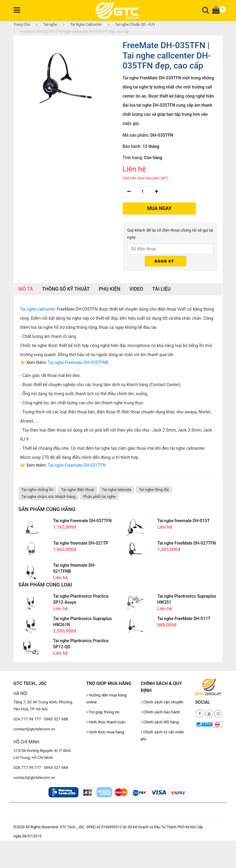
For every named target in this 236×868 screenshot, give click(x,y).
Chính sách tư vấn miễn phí (163, 736)
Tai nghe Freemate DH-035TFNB (78, 362)
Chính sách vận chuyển (162, 702)
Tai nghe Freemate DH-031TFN (76, 465)
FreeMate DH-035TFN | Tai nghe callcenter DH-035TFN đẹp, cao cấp (71, 32)
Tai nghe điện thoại (78, 490)
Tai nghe (47, 25)
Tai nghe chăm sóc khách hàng (49, 497)
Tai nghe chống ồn (38, 490)
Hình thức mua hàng (105, 732)
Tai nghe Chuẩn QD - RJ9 (131, 25)
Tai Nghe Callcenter (82, 25)
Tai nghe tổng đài (154, 490)
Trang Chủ (22, 25)
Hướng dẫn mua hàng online (106, 699)
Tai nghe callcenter (38, 309)
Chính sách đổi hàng (160, 722)
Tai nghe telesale (116, 490)
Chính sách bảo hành (160, 712)
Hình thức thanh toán (106, 722)
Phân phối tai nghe (99, 497)
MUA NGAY (160, 208)
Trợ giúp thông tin (103, 712)
